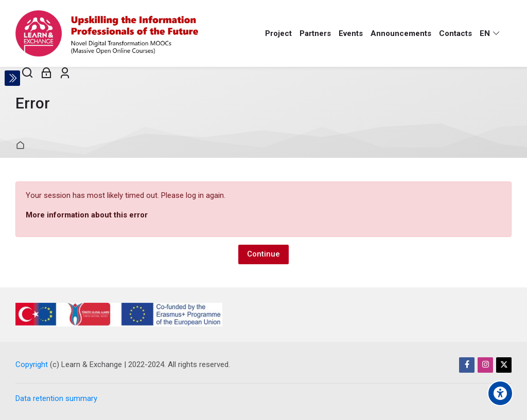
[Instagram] (485, 365)
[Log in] (47, 73)
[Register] (65, 73)
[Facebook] (467, 365)
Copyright (32, 364)
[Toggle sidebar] (12, 78)
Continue (263, 254)
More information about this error (87, 215)
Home (22, 146)
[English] (490, 33)
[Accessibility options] (500, 393)
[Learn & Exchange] (107, 33)
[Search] (28, 73)
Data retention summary (56, 398)
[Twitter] (504, 365)
